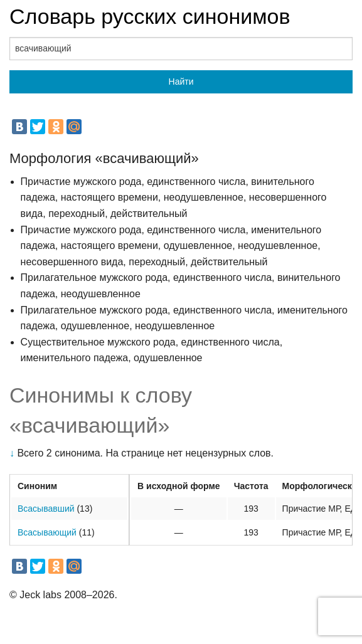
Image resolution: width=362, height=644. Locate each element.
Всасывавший (46, 509)
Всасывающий (47, 532)
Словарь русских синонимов (150, 16)
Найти (181, 82)
